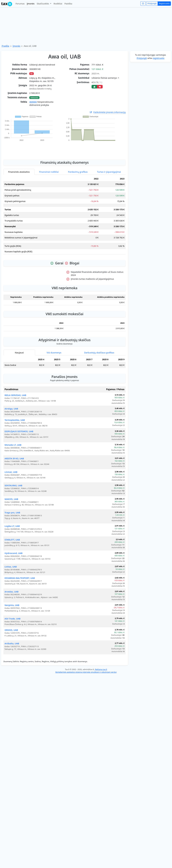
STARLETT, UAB (12, 540)
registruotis (158, 58)
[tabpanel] (64, 216)
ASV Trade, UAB (12, 619)
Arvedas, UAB (12, 592)
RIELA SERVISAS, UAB (15, 395)
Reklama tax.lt (101, 669)
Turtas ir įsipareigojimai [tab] (109, 172)
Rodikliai (58, 4)
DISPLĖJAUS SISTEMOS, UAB (19, 431)
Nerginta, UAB (12, 605)
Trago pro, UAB (12, 513)
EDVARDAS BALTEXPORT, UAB (20, 578)
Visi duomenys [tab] (54, 353)
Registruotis (164, 3)
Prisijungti (152, 3)
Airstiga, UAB (11, 409)
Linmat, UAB (11, 472)
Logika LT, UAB (12, 526)
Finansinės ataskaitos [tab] (19, 172)
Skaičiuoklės (43, 4)
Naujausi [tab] (19, 353)
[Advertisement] (64, 149)
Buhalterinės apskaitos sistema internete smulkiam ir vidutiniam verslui (86, 672)
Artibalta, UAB (12, 643)
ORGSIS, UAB (11, 630)
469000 (33, 102)
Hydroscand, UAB (14, 553)
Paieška (68, 4)
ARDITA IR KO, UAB (14, 458)
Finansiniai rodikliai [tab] (49, 172)
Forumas (20, 4)
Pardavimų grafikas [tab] (78, 172)
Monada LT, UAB (13, 445)
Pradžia (5, 46)
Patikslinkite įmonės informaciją (107, 112)
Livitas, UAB (11, 567)
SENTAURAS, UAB (13, 485)
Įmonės (31, 4)
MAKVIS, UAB (11, 499)
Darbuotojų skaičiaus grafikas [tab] (99, 353)
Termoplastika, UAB (15, 420)
